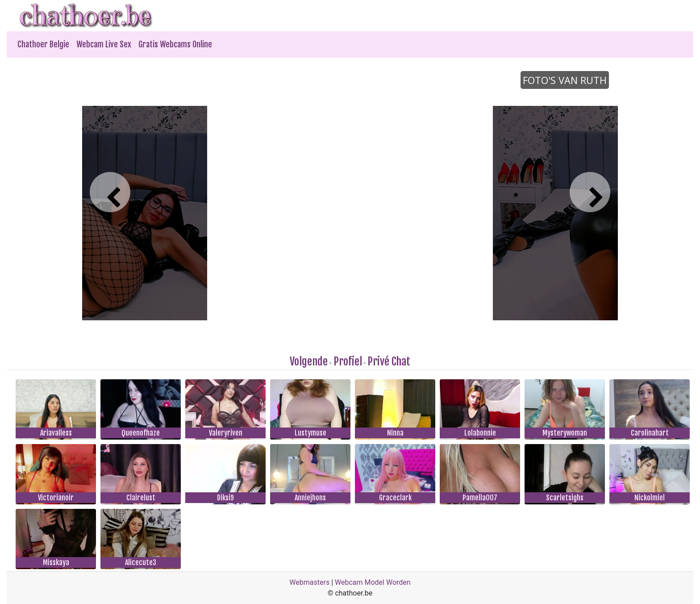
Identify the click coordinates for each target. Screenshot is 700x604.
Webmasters (309, 582)
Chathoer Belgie (43, 44)
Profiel (348, 361)
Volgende (309, 361)
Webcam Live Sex (104, 44)
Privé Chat (389, 361)
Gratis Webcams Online (175, 44)
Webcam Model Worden (373, 582)
